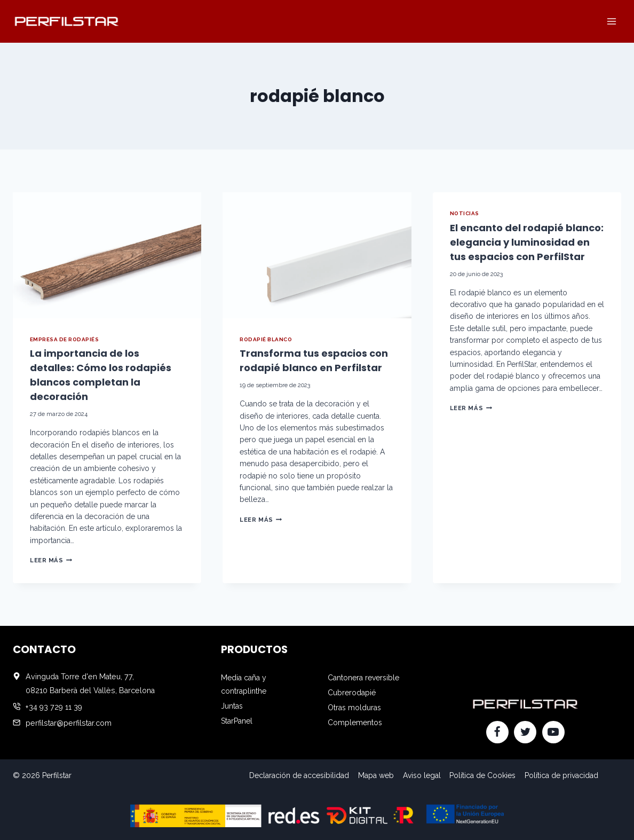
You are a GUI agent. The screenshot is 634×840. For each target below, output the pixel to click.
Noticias (465, 213)
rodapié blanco (266, 339)
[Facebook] (497, 732)
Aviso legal (422, 775)
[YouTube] (553, 732)
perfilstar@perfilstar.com (69, 723)
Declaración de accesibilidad (299, 775)
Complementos (355, 723)
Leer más (51, 560)
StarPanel (237, 721)
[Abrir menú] (611, 21)
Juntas (232, 706)
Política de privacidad (561, 775)
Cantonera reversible (363, 678)
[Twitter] (525, 732)
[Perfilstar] (66, 21)
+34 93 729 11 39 (54, 707)
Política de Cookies (482, 775)
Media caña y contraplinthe (244, 684)
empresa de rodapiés (64, 339)
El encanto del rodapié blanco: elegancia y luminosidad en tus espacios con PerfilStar (527, 242)
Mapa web (376, 775)
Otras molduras (354, 708)
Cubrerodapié (352, 693)
